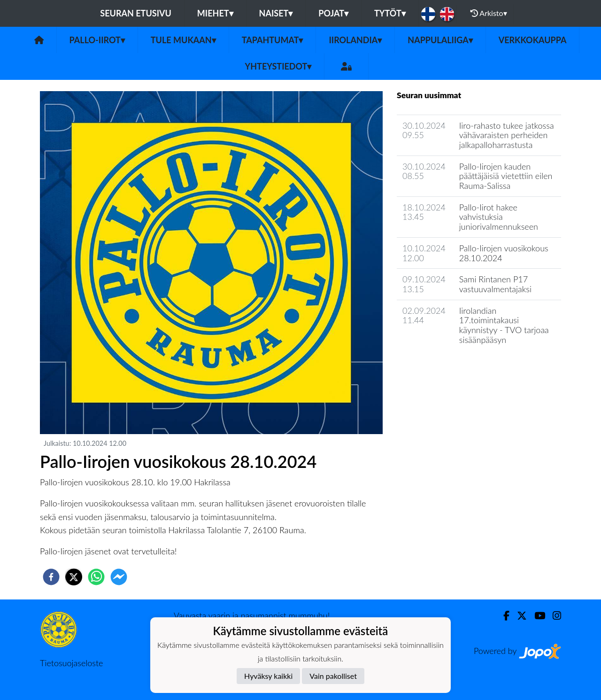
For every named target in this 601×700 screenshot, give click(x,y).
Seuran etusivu (136, 13)
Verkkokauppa (533, 40)
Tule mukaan (183, 40)
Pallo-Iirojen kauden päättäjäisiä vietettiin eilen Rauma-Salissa (506, 176)
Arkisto (489, 13)
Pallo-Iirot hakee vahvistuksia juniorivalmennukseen (499, 217)
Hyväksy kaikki (268, 676)
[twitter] (74, 577)
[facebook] (51, 577)
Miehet (215, 13)
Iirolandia (355, 40)
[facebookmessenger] (119, 577)
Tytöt (390, 13)
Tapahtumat (273, 40)
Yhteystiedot (278, 66)
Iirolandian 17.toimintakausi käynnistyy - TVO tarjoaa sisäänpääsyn (504, 325)
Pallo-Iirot (97, 40)
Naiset (276, 13)
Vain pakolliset (333, 676)
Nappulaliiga (440, 40)
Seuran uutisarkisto (438, 366)
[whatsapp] (96, 577)
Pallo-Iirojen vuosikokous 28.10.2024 (504, 253)
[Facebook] (503, 616)
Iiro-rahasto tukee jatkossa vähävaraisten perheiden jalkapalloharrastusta (507, 135)
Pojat (333, 13)
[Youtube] (536, 616)
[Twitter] (518, 616)
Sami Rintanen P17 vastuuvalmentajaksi (495, 284)
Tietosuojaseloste (71, 663)
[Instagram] (553, 616)
